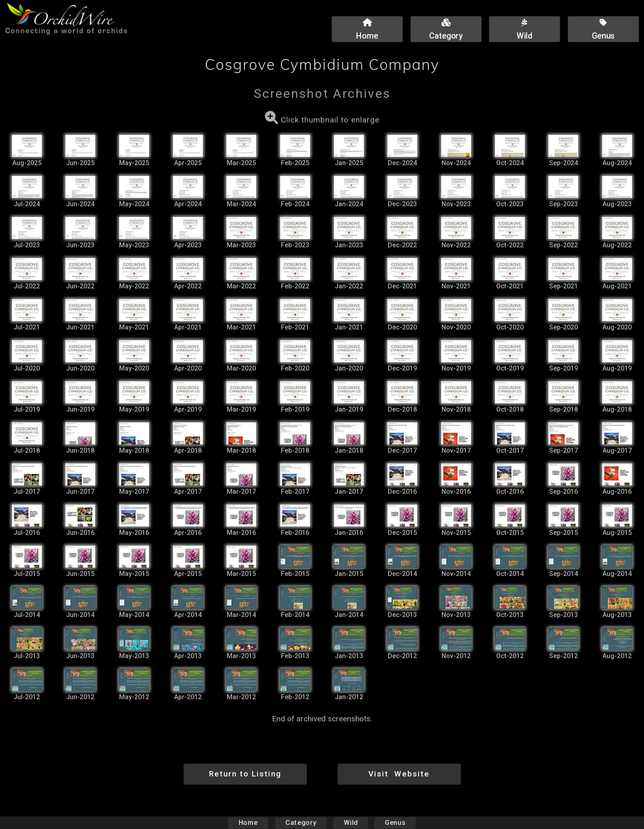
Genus (395, 823)
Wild (351, 823)
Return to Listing (245, 774)
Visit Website (399, 774)
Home (248, 823)
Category (301, 823)
